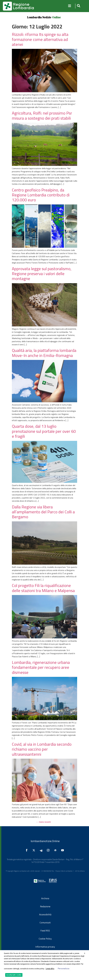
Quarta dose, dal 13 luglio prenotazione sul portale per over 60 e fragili (44, 431)
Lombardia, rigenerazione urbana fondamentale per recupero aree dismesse (41, 667)
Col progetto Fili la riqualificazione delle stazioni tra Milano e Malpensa (43, 588)
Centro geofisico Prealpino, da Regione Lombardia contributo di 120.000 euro (41, 195)
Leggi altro (50, 969)
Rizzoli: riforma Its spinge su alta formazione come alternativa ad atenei (40, 39)
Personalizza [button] (64, 969)
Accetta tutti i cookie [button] (14, 975)
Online (56, 17)
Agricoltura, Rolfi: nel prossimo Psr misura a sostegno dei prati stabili (42, 115)
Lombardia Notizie (39, 17)
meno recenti (44, 822)
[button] (78, 6)
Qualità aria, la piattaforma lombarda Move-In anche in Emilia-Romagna (44, 353)
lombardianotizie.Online (45, 841)
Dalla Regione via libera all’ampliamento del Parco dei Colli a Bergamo (43, 512)
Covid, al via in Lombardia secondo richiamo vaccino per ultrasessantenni (42, 749)
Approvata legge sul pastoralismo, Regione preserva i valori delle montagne (42, 274)
